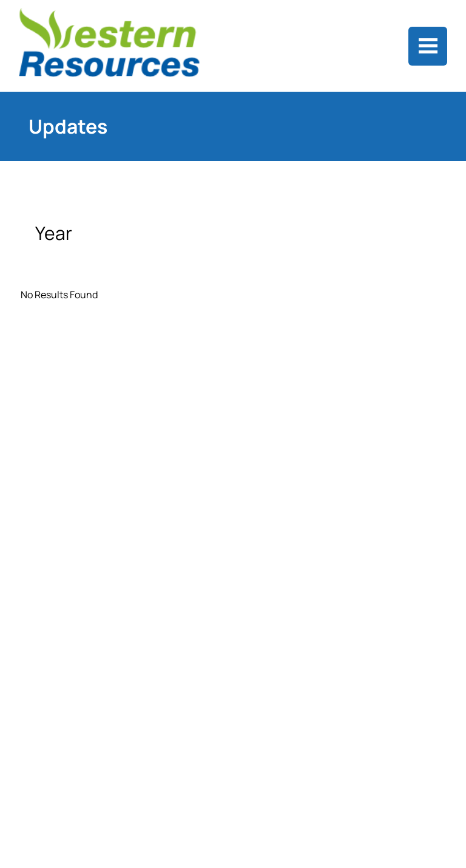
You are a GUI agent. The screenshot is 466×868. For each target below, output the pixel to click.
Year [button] (56, 233)
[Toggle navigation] (428, 46)
